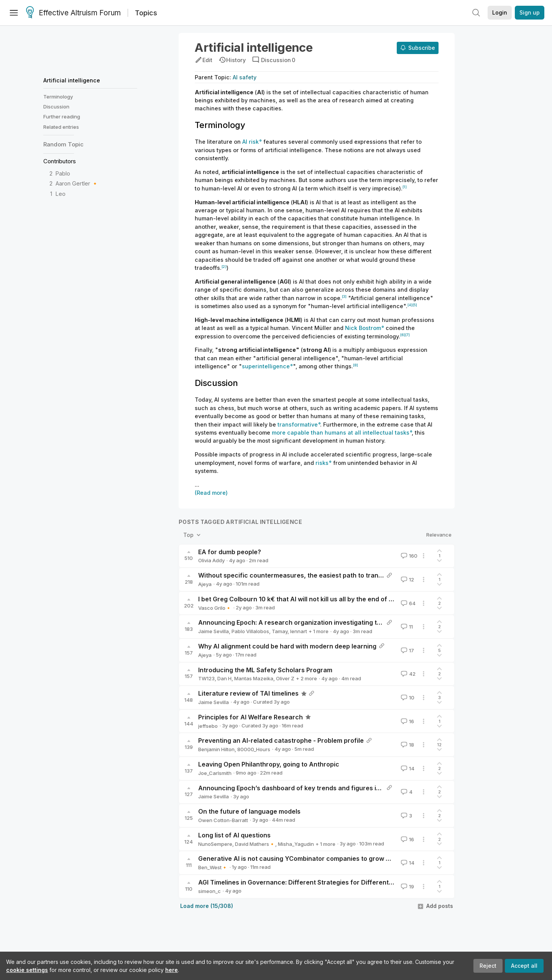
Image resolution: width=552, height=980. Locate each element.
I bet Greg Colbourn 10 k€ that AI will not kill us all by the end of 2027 (301, 599)
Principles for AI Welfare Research (251, 717)
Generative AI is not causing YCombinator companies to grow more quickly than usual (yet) (336, 859)
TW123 (206, 678)
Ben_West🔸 (213, 867)
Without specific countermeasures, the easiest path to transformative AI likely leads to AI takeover (348, 575)
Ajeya (205, 584)
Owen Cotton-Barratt (223, 820)
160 (408, 556)
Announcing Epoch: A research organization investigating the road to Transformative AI (331, 622)
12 (407, 579)
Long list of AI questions (234, 835)
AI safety (245, 77)
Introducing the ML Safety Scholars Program (265, 670)
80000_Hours (254, 749)
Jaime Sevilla (214, 631)
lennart (299, 631)
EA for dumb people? (230, 552)
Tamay (280, 631)
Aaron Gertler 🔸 (77, 183)
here (172, 970)
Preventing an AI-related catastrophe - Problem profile (281, 740)
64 (407, 603)
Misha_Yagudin (296, 844)
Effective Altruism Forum (73, 13)
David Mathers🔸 (255, 844)
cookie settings (27, 970)
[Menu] (14, 13)
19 (407, 886)
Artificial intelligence (72, 80)
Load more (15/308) (207, 906)
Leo (61, 194)
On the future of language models (249, 811)
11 (406, 627)
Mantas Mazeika (254, 678)
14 (407, 768)
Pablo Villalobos (250, 631)
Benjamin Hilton (216, 749)
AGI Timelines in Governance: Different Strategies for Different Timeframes (313, 882)
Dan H (224, 678)
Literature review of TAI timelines (248, 693)
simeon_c (209, 891)
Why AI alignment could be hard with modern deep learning (287, 646)
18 (407, 745)
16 (407, 721)
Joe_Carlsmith (215, 773)
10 (407, 698)
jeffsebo (208, 726)
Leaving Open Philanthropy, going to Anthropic (269, 764)
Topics (146, 13)
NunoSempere (215, 844)
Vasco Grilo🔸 (215, 608)
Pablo (63, 173)
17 (407, 650)
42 (407, 674)
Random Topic (63, 144)
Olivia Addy (211, 560)
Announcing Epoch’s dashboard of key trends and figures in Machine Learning (317, 788)
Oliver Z (285, 678)
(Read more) (211, 493)
